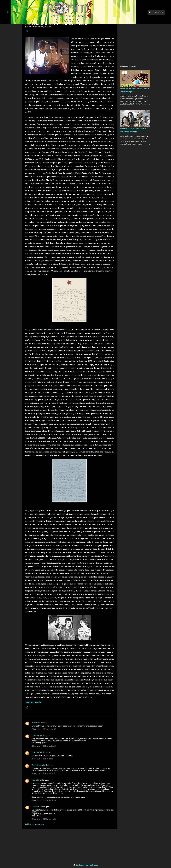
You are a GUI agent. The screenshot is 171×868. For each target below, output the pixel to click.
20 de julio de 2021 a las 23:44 (44, 746)
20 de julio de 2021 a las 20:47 (44, 729)
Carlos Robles (37, 765)
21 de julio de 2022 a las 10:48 (44, 819)
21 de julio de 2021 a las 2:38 (43, 774)
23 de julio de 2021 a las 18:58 (44, 800)
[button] (27, 31)
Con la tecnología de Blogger (86, 865)
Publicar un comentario (34, 824)
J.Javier (35, 723)
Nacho (34, 780)
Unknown (36, 735)
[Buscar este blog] (153, 12)
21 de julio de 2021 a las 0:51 (43, 759)
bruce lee (29, 702)
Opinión (38, 702)
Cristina (35, 807)
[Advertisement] (69, 845)
